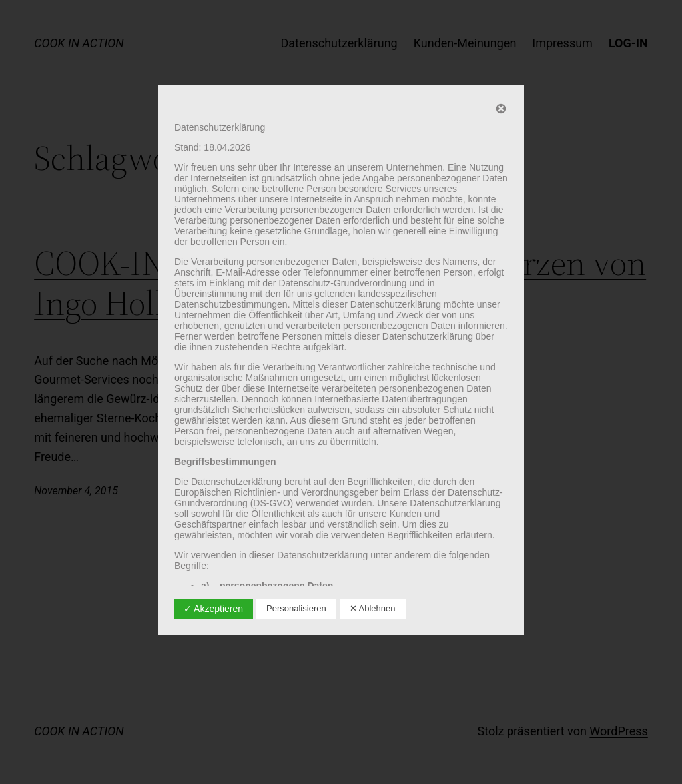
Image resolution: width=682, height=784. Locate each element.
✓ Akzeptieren (213, 609)
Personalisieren (296, 608)
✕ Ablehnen (373, 608)
